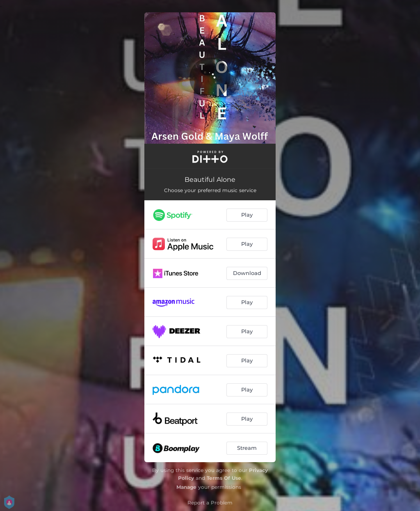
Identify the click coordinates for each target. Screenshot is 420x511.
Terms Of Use (224, 478)
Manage (186, 487)
